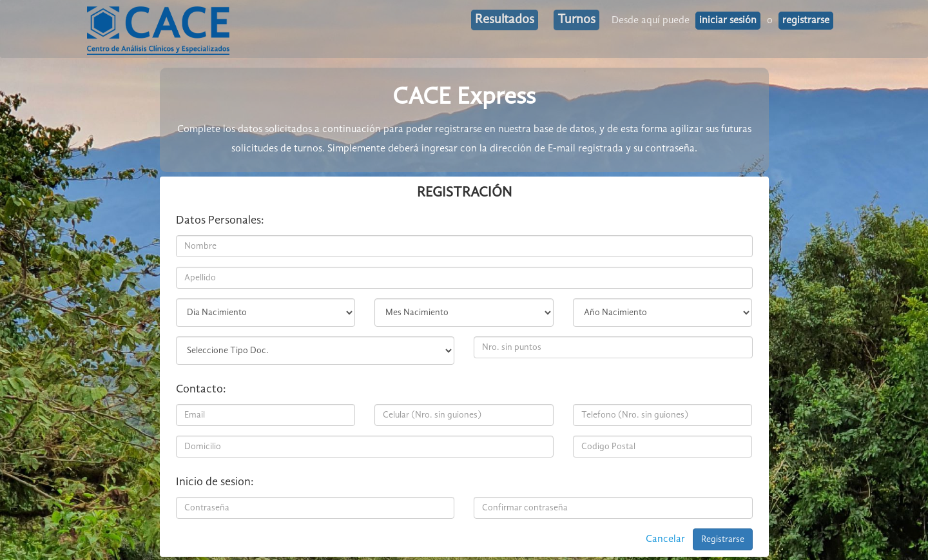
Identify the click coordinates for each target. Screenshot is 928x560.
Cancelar (665, 539)
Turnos (576, 20)
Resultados (505, 20)
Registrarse (723, 539)
